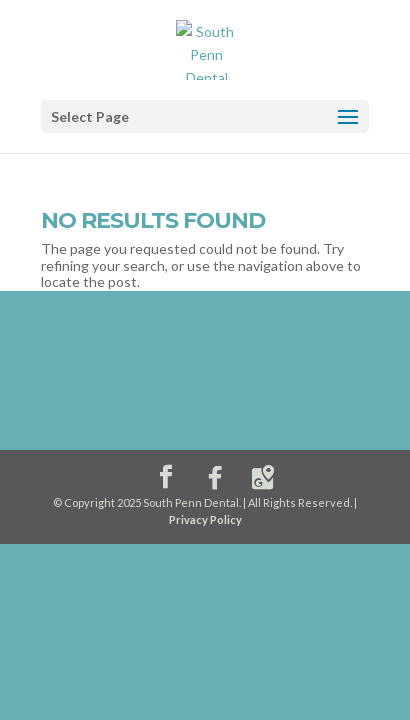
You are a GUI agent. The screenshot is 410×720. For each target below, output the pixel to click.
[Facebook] (215, 478)
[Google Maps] (263, 478)
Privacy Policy (205, 519)
